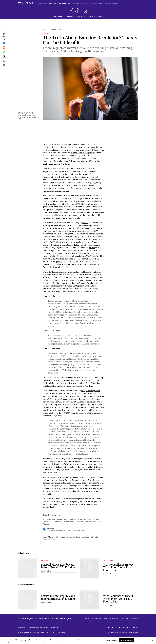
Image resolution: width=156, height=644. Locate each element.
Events (87, 619)
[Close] (153, 640)
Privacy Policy (50, 633)
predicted (90, 212)
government (64, 182)
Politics (69, 537)
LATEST (40, 3)
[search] (23, 3)
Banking (76, 537)
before (58, 250)
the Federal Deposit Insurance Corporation (68, 225)
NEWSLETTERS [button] (97, 3)
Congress (70, 16)
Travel (92, 619)
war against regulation (91, 391)
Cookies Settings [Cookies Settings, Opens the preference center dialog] (111, 640)
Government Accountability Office (66, 228)
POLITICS (61, 3)
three (56, 182)
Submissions (134, 619)
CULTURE (78, 3)
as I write (68, 207)
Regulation (85, 537)
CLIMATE (70, 3)
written (92, 248)
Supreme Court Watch (86, 16)
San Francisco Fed (64, 161)
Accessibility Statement (25, 633)
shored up (52, 204)
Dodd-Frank (99, 150)
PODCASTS (108, 3)
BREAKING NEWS (50, 3)
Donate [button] (105, 619)
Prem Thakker (46, 571)
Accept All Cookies (127, 640)
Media (101, 16)
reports (72, 182)
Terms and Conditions (39, 633)
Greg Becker (65, 164)
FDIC (53, 539)
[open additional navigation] (19, 3)
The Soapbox (59, 537)
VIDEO (116, 3)
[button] (4, 30)
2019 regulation (89, 153)
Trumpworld (58, 16)
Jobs (127, 619)
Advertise (112, 619)
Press (122, 619)
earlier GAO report (77, 402)
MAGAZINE (86, 3)
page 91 (59, 261)
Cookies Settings (61, 633)
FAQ (118, 619)
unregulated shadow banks (66, 209)
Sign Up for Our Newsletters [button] (49, 628)
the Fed (85, 223)
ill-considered (76, 153)
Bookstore (98, 619)
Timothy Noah (48, 29)
